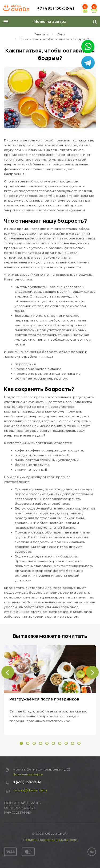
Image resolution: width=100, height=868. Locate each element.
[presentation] (8, 672)
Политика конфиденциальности (50, 840)
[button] (21, 743)
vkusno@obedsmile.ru (30, 790)
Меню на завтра (50, 22)
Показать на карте (28, 774)
